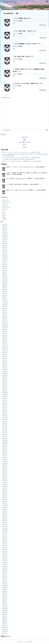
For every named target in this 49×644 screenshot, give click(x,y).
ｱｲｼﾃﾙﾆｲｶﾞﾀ (5, 204)
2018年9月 (5, 398)
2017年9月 (5, 421)
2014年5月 (5, 496)
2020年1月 (5, 368)
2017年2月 (5, 435)
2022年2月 (5, 320)
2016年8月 (5, 446)
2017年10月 (5, 419)
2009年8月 (5, 591)
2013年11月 (5, 507)
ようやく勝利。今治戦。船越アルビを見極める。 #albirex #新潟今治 (18, 159)
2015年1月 (5, 480)
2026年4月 (5, 226)
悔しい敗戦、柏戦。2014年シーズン (24, 56)
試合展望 (4, 219)
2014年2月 (5, 502)
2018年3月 (5, 410)
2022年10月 (5, 305)
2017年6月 (5, 427)
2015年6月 (5, 471)
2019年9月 (5, 375)
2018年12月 (5, 393)
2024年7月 (5, 265)
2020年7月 (5, 356)
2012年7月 (5, 536)
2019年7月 (5, 379)
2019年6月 (5, 381)
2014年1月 (5, 503)
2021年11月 (5, 326)
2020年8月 (5, 354)
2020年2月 (5, 366)
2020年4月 (5, 362)
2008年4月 (5, 622)
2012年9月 (5, 532)
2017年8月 (5, 423)
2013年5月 (5, 517)
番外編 (4, 215)
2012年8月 (5, 534)
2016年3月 (5, 456)
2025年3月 (5, 249)
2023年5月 (5, 291)
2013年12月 (5, 505)
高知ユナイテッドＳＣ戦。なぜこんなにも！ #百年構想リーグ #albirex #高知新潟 (22, 161)
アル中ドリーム (10, 2)
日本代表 (4, 209)
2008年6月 (5, 618)
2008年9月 (5, 612)
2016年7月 (5, 448)
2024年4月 (5, 270)
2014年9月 (5, 488)
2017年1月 (5, 437)
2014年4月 (5, 498)
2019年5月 (5, 383)
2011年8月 (5, 551)
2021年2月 (5, 343)
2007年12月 (5, 628)
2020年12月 (5, 347)
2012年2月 (5, 545)
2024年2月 (5, 274)
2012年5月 (5, 540)
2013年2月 (5, 523)
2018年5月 (5, 406)
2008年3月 (5, 624)
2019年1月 (5, 391)
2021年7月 (5, 333)
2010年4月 (5, 576)
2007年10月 (5, 631)
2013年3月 (5, 521)
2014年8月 (5, 490)
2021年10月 (5, 328)
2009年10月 (5, 587)
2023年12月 (5, 278)
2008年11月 (5, 609)
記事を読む (44, 25)
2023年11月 (5, 280)
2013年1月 (5, 524)
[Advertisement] (13, 111)
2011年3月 (5, 561)
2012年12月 (5, 526)
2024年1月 (5, 276)
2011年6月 (5, 555)
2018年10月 (5, 396)
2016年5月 (5, 452)
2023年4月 (5, 293)
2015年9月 (5, 465)
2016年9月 (5, 444)
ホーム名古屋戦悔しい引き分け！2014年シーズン (28, 44)
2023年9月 (5, 284)
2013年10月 (5, 509)
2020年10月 (5, 351)
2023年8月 (5, 286)
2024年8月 (5, 263)
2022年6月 (5, 312)
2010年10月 (5, 566)
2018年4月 (5, 408)
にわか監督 (5, 205)
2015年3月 (5, 477)
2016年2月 (5, 458)
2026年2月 (5, 230)
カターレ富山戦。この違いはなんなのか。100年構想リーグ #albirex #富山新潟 (21, 157)
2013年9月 (5, 511)
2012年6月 (5, 538)
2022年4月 (5, 316)
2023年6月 (5, 289)
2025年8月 (5, 240)
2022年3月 (5, 318)
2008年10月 (5, 610)
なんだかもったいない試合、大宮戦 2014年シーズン (28, 83)
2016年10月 (5, 442)
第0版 (31, 642)
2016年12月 (5, 438)
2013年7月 (5, 515)
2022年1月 (5, 322)
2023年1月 (5, 299)
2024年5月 (5, 268)
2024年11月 (5, 257)
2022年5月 (5, 314)
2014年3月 (5, 500)
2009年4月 (5, 599)
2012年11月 (5, 528)
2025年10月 (5, 236)
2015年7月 (5, 469)
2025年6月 (5, 244)
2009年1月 (5, 605)
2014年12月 (5, 482)
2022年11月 (5, 303)
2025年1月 (5, 253)
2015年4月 (5, 475)
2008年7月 (5, 616)
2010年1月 (5, 582)
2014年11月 (5, 484)
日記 (20, 86)
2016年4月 (5, 454)
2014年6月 (5, 494)
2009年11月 (5, 586)
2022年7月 (5, 310)
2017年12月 (5, 416)
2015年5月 (5, 473)
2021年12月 (5, 324)
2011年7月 (5, 553)
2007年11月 (5, 630)
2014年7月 (5, 492)
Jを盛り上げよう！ (7, 202)
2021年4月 (5, 339)
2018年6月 (5, 404)
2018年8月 (5, 400)
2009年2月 (5, 603)
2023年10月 (5, 282)
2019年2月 (5, 389)
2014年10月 (5, 486)
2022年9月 (5, 307)
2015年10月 (5, 463)
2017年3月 (5, 433)
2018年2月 (5, 412)
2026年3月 (5, 228)
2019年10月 (5, 373)
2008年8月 (5, 614)
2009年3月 (5, 601)
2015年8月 (5, 467)
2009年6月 (5, 595)
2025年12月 (5, 232)
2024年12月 (5, 255)
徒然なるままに (6, 207)
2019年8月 (5, 377)
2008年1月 (5, 626)
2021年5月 (5, 337)
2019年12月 (5, 370)
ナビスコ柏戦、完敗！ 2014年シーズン (25, 31)
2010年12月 (5, 563)
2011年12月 (5, 549)
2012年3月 (5, 544)
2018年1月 (5, 414)
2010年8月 (5, 570)
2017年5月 (5, 429)
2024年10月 (5, 259)
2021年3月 (5, 341)
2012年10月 (5, 530)
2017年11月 (5, 417)
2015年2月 (5, 479)
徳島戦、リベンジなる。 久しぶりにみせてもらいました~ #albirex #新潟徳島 (21, 152)
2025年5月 (5, 245)
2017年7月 (5, 425)
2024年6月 (5, 266)
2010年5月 (5, 574)
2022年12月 (5, 301)
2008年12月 (5, 607)
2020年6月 (5, 358)
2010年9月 (5, 568)
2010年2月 (5, 580)
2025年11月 (5, 234)
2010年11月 (5, 565)
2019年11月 (5, 372)
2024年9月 (5, 261)
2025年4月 (5, 247)
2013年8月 (5, 513)
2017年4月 (5, 431)
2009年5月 (5, 597)
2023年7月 (5, 287)
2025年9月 (5, 238)
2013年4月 (5, 519)
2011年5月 (5, 557)
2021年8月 (5, 331)
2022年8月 (5, 308)
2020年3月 (5, 364)
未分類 (4, 213)
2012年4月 (5, 542)
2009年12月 (5, 584)
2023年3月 (5, 295)
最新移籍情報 (25, 137)
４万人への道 (5, 200)
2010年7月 (5, 572)
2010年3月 (5, 578)
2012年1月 (5, 547)
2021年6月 (5, 335)
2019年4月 (5, 385)
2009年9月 (5, 589)
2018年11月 (5, 394)
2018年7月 (5, 402)
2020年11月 (5, 349)
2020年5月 (5, 360)
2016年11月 (5, 440)
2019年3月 (5, 387)
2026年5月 (5, 224)
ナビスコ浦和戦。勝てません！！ (23, 18)
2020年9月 (5, 352)
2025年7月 (5, 242)
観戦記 (21, 21)
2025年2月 (5, 251)
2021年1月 (5, 345)
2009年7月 (5, 593)
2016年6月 (5, 450)
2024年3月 (5, 272)
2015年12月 (5, 459)
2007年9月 (5, 633)
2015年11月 (5, 461)
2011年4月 (5, 559)
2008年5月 (5, 620)
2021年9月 (5, 330)
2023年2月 (5, 297)
